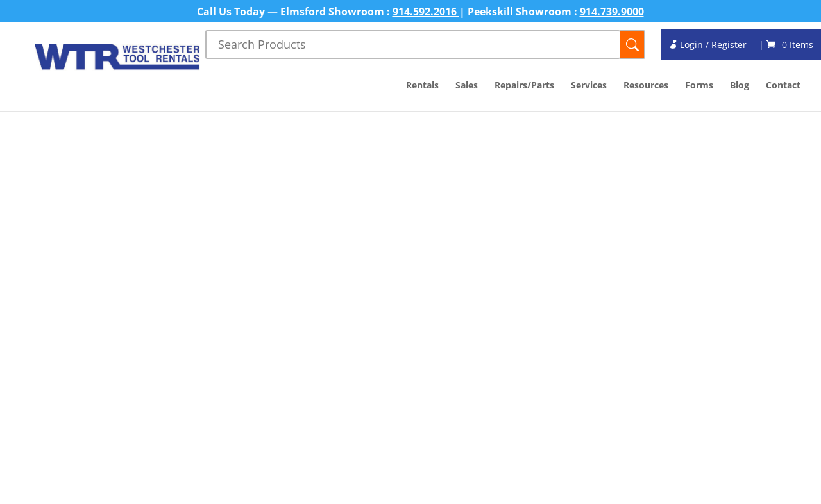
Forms (699, 86)
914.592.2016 (426, 12)
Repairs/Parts (524, 86)
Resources (646, 86)
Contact (783, 86)
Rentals (422, 86)
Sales (467, 86)
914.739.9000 (612, 12)
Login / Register (707, 45)
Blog (740, 86)
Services (589, 86)
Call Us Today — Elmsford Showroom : (295, 12)
